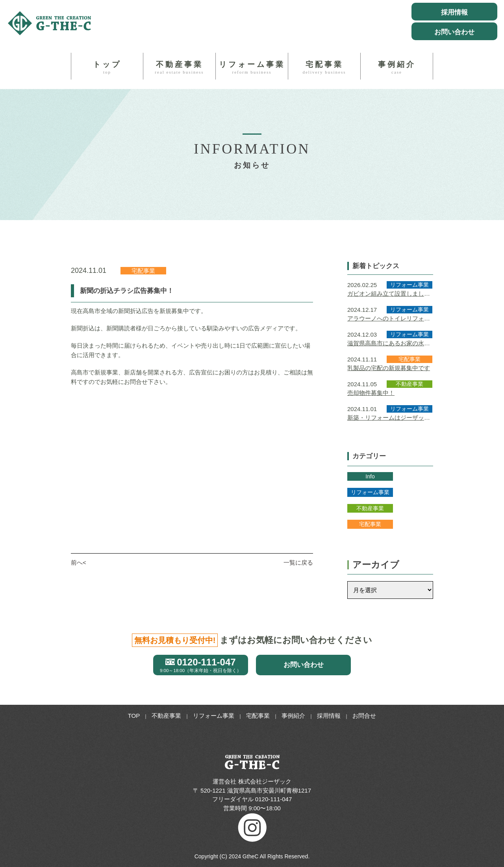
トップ (107, 67)
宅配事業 (324, 67)
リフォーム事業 (252, 67)
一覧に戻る (298, 562)
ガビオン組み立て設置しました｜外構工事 (389, 294)
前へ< (79, 562)
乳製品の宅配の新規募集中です (389, 368)
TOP (134, 716)
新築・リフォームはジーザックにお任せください (389, 418)
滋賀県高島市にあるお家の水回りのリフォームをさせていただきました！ (389, 344)
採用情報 (329, 716)
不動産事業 (179, 67)
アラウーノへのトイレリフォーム (389, 319)
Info (370, 476)
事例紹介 (397, 67)
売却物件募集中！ (371, 393)
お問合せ (364, 716)
